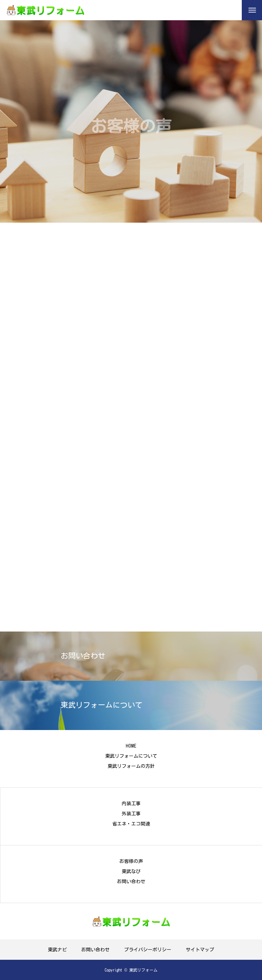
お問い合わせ (131, 881)
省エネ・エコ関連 (131, 824)
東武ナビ (57, 950)
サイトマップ (200, 950)
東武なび (131, 871)
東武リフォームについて (131, 756)
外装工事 (131, 814)
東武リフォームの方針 (131, 766)
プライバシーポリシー (148, 950)
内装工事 (131, 804)
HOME (131, 746)
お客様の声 (131, 861)
